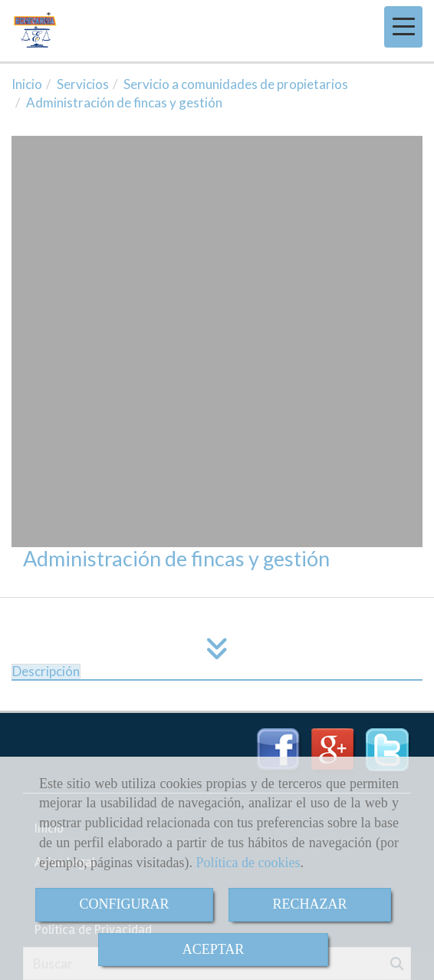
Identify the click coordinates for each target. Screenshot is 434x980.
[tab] (46, 672)
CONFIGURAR (124, 904)
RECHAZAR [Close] (310, 904)
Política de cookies (248, 863)
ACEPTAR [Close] (214, 949)
